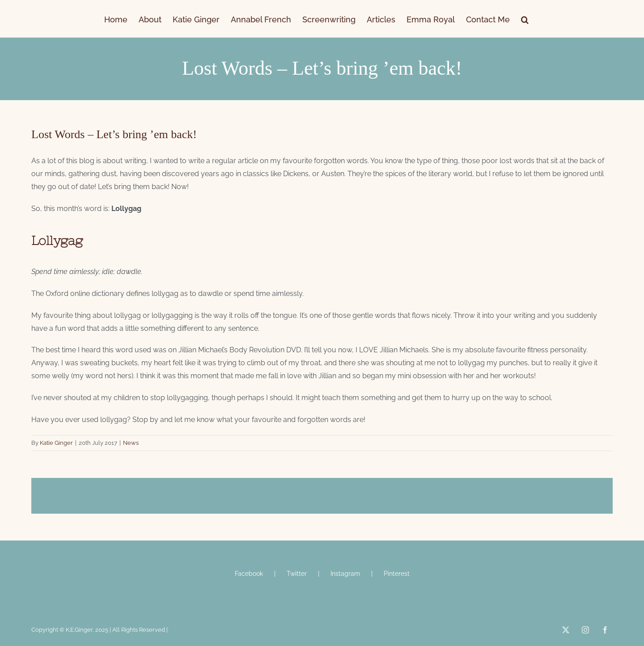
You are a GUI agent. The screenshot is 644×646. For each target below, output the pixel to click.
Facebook (249, 574)
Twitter (297, 574)
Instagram (345, 574)
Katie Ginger (56, 443)
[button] (525, 19)
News (131, 443)
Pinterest (397, 574)
